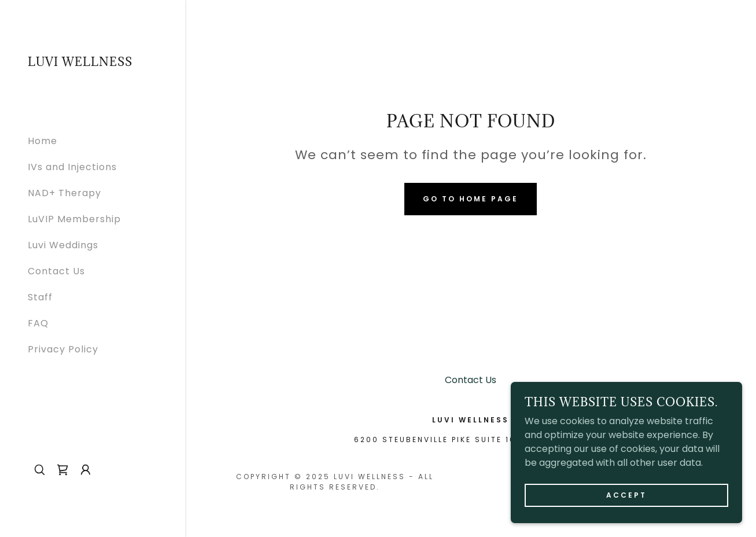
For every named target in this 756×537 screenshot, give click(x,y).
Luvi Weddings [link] (63, 245)
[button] (86, 470)
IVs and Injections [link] (72, 167)
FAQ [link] (38, 323)
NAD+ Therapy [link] (64, 193)
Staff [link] (40, 297)
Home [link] (43, 141)
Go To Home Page (471, 199)
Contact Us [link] (56, 271)
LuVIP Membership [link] (74, 219)
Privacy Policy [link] (63, 349)
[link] (80, 63)
